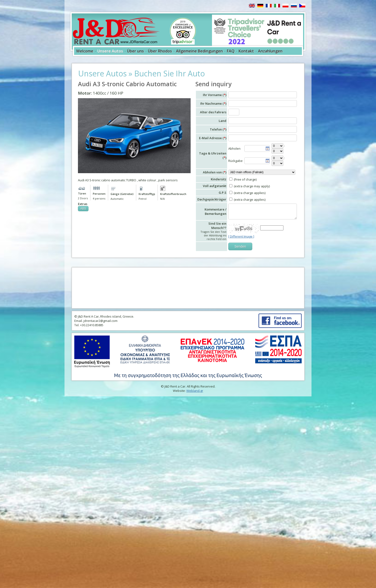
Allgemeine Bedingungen (199, 51)
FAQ (231, 51)
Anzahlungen (270, 51)
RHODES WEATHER (188, 288)
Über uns (135, 51)
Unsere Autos (110, 51)
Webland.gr (195, 391)
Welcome (85, 51)
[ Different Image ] (241, 236)
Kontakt (246, 51)
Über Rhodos (160, 51)
